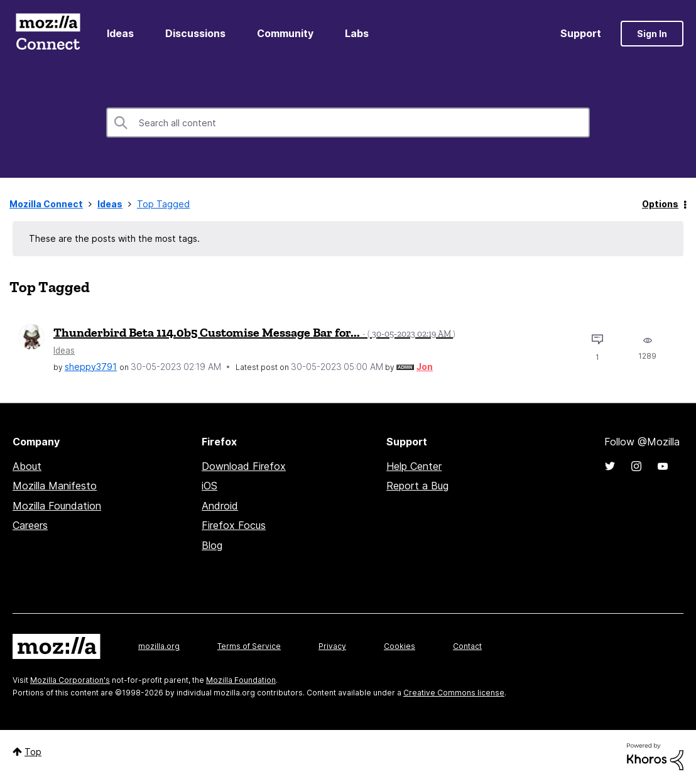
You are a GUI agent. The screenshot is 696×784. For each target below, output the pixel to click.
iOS (209, 486)
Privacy (332, 646)
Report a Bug (417, 486)
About (27, 466)
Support (581, 33)
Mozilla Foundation (57, 506)
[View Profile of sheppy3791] (91, 367)
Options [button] (660, 204)
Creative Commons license (454, 693)
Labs (357, 33)
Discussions (195, 33)
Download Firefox (244, 466)
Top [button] (33, 752)
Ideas (120, 33)
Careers (30, 525)
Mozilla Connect (48, 34)
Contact (467, 646)
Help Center (414, 466)
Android (220, 506)
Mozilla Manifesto (55, 486)
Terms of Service (249, 646)
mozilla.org (159, 646)
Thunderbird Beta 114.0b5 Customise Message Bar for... (254, 332)
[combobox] (348, 122)
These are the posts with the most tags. (114, 238)
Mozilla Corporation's (70, 680)
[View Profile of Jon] (425, 367)
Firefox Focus (234, 525)
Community (285, 33)
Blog (212, 545)
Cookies (400, 646)
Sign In (652, 34)
